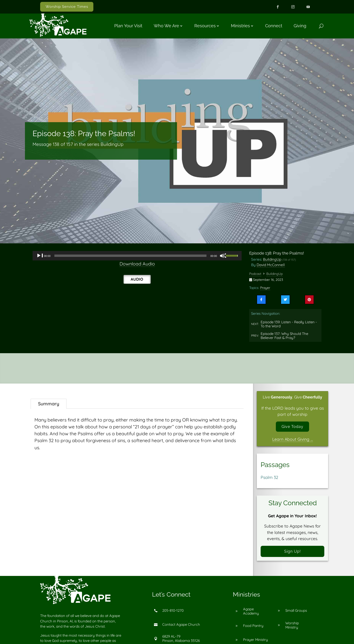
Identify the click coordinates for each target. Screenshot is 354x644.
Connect (274, 26)
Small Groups (296, 613)
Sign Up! (292, 553)
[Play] (40, 256)
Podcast (255, 274)
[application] (137, 256)
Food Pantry (253, 628)
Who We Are (166, 26)
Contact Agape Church (181, 627)
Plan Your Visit (128, 26)
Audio (137, 279)
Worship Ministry (292, 628)
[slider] (131, 256)
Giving (300, 26)
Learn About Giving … (293, 440)
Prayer (265, 288)
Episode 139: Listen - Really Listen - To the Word (289, 324)
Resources (205, 26)
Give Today (293, 427)
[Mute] (223, 256)
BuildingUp (272, 259)
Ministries (240, 26)
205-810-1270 (173, 613)
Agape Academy (251, 614)
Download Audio (137, 264)
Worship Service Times (67, 7)
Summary (49, 404)
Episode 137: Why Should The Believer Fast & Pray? (284, 336)
